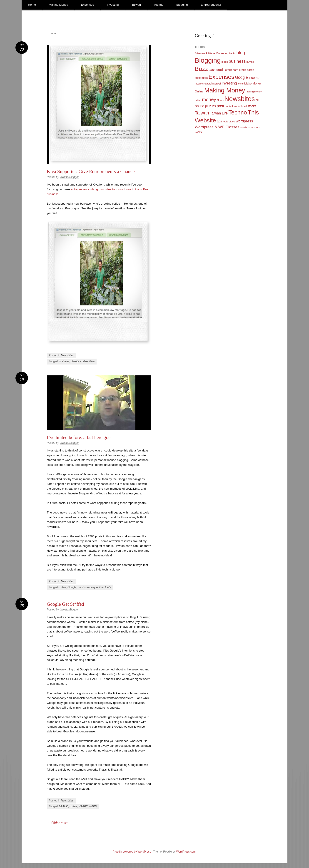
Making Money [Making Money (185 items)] (225, 90)
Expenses (87, 5)
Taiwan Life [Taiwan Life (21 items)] (219, 113)
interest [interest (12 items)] (216, 83)
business (64, 361)
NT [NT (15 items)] (258, 100)
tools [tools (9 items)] (225, 122)
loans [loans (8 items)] (240, 84)
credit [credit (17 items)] (220, 70)
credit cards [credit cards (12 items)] (247, 70)
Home (32, 5)
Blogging (182, 5)
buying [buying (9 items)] (250, 62)
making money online (91, 587)
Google (72, 587)
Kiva (92, 361)
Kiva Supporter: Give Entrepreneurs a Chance (91, 171)
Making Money (59, 5)
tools (108, 587)
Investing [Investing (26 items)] (229, 83)
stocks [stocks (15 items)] (252, 106)
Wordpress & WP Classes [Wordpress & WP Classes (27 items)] (217, 127)
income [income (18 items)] (254, 78)
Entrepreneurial (211, 5)
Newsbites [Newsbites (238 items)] (239, 99)
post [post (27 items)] (220, 106)
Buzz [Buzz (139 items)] (201, 69)
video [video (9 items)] (232, 122)
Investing (113, 5)
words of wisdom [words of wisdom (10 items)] (250, 127)
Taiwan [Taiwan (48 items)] (202, 113)
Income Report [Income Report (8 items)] (203, 84)
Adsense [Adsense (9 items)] (200, 53)
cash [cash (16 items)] (212, 70)
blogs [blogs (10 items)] (225, 62)
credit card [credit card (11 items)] (232, 70)
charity (75, 361)
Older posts (57, 823)
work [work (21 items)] (198, 132)
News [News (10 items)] (220, 100)
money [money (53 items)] (209, 99)
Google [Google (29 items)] (241, 77)
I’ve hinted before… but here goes (80, 437)
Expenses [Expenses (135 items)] (221, 77)
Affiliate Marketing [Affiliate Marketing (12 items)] (217, 53)
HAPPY (83, 806)
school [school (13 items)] (242, 106)
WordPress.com (186, 852)
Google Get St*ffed (65, 604)
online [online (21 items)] (199, 106)
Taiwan (136, 5)
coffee (84, 361)
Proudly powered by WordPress (132, 852)
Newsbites (67, 355)
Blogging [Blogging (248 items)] (208, 60)
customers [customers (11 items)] (201, 78)
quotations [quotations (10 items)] (231, 106)
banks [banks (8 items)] (232, 53)
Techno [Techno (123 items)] (238, 112)
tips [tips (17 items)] (219, 121)
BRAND (63, 806)
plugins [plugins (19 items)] (210, 106)
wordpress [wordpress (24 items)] (244, 121)
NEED (93, 806)
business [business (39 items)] (237, 61)
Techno (159, 5)
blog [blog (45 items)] (241, 53)
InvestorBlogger (69, 177)
